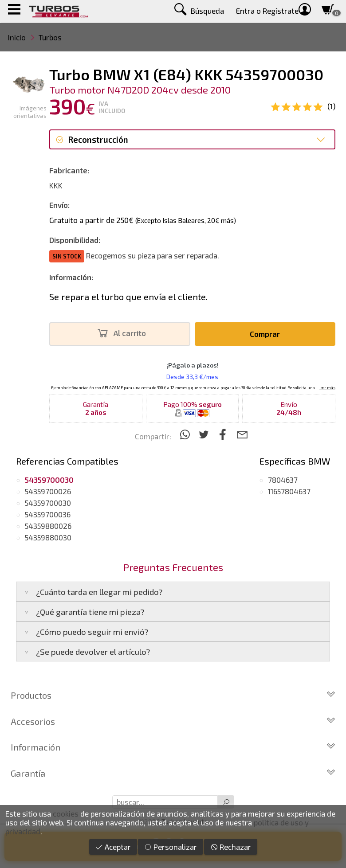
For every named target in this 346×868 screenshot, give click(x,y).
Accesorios (173, 721)
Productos (173, 695)
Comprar (265, 334)
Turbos (50, 37)
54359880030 (48, 537)
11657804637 (289, 491)
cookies (66, 813)
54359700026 (48, 491)
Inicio (17, 37)
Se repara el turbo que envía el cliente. (128, 297)
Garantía (173, 773)
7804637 (283, 480)
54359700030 (48, 503)
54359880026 (48, 526)
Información (173, 747)
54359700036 (48, 514)
